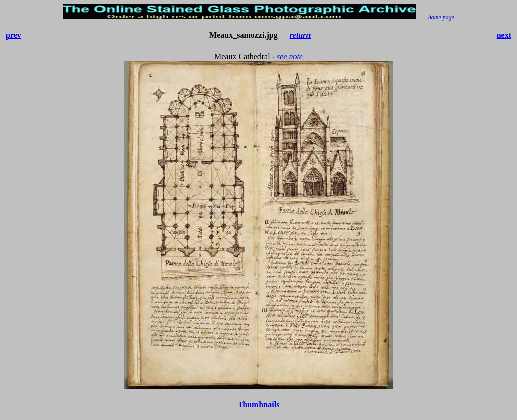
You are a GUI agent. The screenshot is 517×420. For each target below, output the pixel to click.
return (300, 35)
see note (290, 56)
